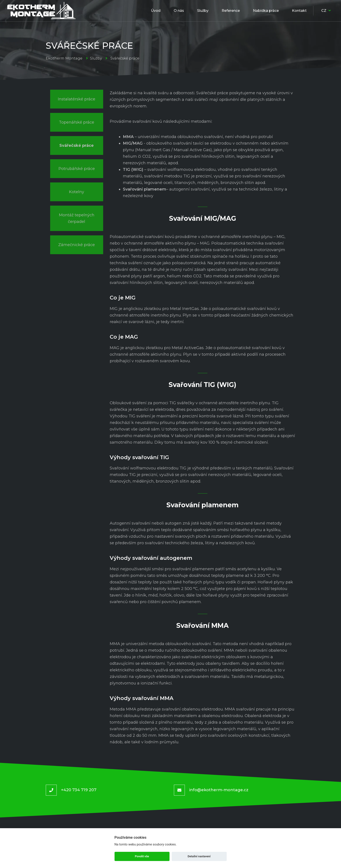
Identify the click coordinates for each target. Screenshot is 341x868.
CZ (326, 11)
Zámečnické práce (77, 245)
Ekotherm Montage (64, 58)
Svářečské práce (77, 145)
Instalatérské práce (77, 99)
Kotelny (77, 192)
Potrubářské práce (77, 169)
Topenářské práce (77, 122)
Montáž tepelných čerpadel (77, 218)
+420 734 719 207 (79, 790)
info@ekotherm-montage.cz (219, 790)
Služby (96, 58)
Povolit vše (142, 856)
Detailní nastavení (199, 856)
